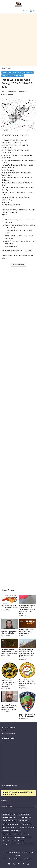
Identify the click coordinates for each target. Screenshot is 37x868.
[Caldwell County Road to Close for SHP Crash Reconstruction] (27, 623)
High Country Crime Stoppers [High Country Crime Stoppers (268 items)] (12, 831)
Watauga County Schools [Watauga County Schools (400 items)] (11, 844)
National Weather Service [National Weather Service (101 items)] (11, 834)
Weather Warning (18, 76)
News (20, 72)
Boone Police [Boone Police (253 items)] (24, 821)
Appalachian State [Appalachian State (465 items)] (9, 814)
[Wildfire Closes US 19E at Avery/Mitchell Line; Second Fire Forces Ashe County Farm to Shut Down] (27, 599)
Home (4, 68)
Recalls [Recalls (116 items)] (6, 841)
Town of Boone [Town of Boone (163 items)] (18, 841)
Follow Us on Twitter (8, 738)
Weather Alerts (28, 72)
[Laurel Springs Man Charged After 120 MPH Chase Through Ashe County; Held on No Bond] (10, 697)
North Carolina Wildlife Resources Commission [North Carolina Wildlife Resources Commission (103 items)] (16, 837)
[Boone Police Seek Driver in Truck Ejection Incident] (27, 702)
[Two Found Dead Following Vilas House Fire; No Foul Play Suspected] (10, 671)
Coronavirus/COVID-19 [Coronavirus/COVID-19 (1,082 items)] (10, 824)
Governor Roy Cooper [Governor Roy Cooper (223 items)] (10, 827)
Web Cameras (19, 859)
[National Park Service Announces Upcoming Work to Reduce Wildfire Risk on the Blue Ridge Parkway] (27, 643)
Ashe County (12, 72)
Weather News (7, 76)
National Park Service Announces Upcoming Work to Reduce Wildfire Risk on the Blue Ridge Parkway (27, 653)
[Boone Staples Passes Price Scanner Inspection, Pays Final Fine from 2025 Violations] (27, 670)
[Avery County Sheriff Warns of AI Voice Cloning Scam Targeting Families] (10, 643)
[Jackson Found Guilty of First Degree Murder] (10, 624)
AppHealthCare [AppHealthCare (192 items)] (24, 814)
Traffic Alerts (29, 859)
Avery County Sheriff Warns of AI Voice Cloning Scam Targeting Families (10, 651)
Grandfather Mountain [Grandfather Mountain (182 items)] (27, 827)
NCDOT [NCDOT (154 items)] (25, 834)
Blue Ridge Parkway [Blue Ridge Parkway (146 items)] (9, 821)
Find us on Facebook (8, 733)
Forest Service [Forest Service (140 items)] (26, 824)
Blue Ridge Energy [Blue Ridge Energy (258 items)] (24, 817)
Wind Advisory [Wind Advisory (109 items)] (27, 844)
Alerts (10, 68)
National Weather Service (10, 91)
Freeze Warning (19, 265)
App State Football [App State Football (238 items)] (9, 817)
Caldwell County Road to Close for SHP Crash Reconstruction (27, 631)
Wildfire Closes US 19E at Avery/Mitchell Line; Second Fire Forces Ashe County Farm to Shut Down (27, 609)
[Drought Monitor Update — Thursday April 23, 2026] (10, 599)
